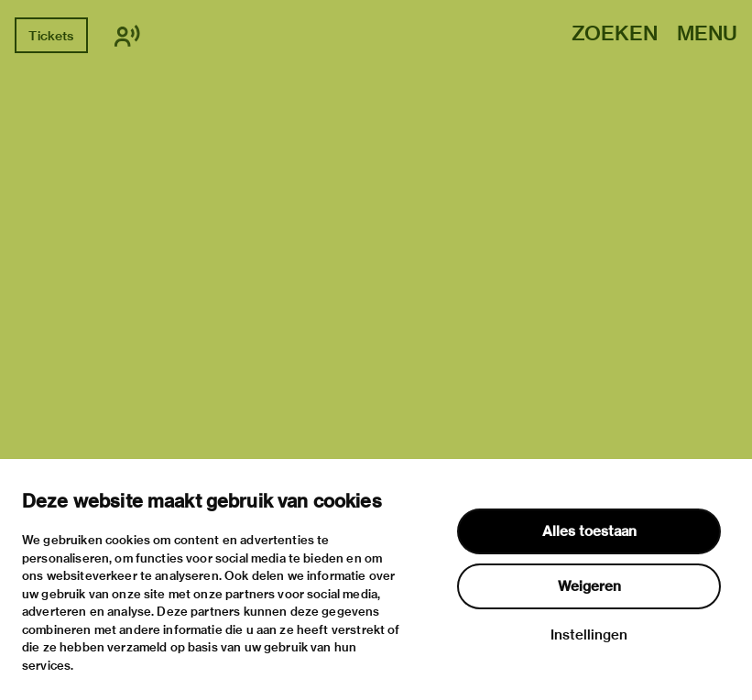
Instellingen (589, 635)
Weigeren (589, 586)
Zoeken (615, 34)
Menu (707, 34)
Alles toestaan (589, 531)
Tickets (51, 36)
